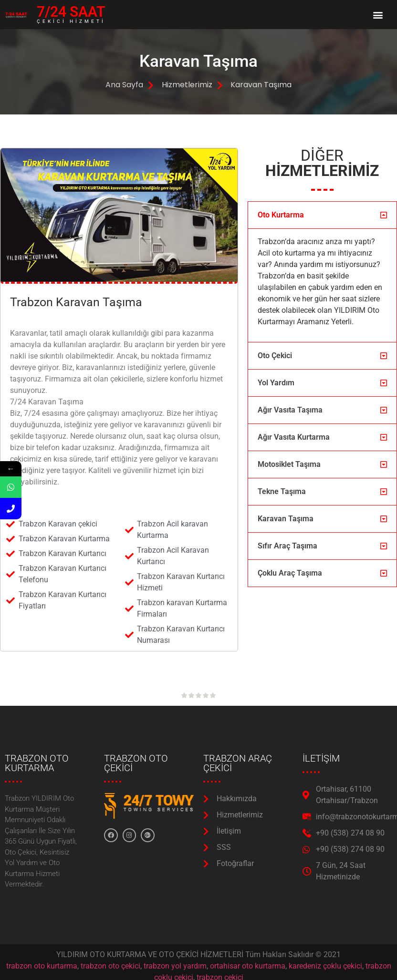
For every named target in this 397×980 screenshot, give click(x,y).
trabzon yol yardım (175, 966)
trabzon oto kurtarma (42, 966)
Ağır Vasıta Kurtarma (294, 437)
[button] (378, 15)
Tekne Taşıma (282, 491)
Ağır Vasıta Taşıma (290, 410)
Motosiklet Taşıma (289, 464)
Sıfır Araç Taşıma (287, 546)
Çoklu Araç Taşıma (290, 573)
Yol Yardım (276, 383)
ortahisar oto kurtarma (248, 966)
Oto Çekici (275, 356)
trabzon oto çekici (110, 966)
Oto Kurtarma (281, 215)
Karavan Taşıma (286, 519)
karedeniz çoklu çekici (325, 966)
